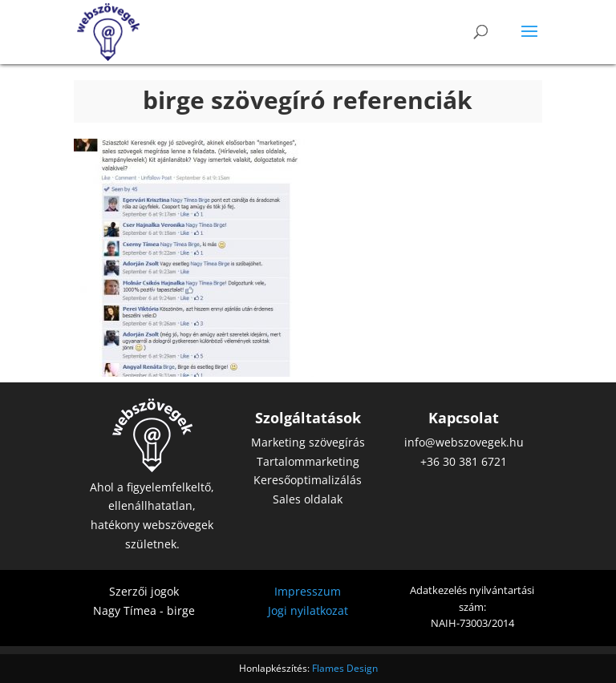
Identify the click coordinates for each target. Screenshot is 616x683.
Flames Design (345, 668)
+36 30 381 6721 (464, 461)
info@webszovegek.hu (464, 442)
